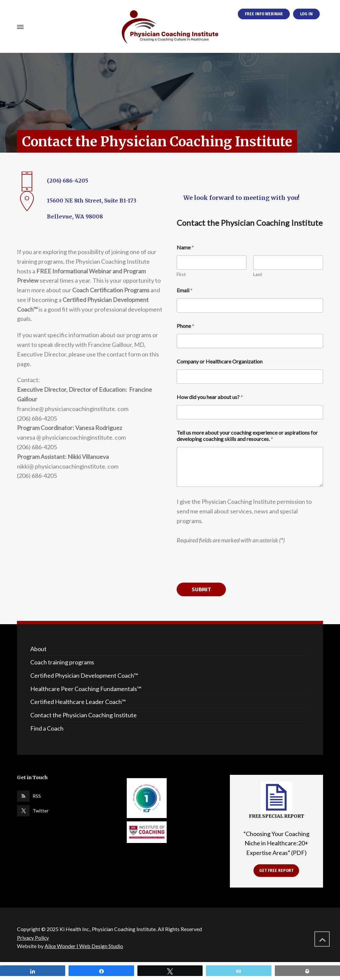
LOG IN (306, 14)
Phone (185, 326)
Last (258, 274)
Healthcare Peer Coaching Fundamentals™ (86, 689)
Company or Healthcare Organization (220, 361)
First (181, 274)
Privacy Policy (33, 938)
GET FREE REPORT (276, 871)
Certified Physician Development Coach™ (84, 675)
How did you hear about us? (210, 397)
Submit (201, 589)
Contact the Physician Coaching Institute (84, 715)
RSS (37, 796)
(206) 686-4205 (68, 181)
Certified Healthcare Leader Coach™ (78, 702)
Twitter (41, 811)
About (38, 649)
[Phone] (250, 341)
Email (185, 290)
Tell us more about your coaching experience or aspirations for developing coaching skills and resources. (248, 436)
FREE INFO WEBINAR (264, 14)
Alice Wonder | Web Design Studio (84, 946)
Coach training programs (62, 662)
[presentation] (227, 578)
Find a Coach (47, 728)
